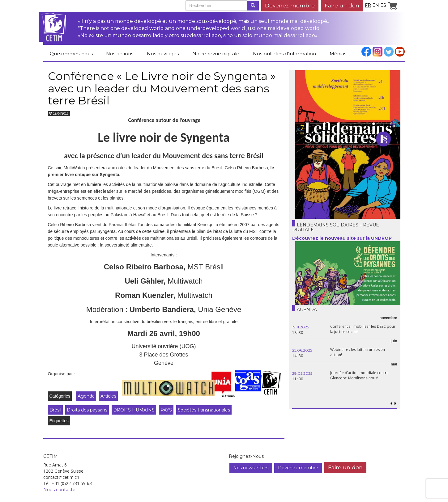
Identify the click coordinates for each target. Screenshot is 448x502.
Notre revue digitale (216, 54)
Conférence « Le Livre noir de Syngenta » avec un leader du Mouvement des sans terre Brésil (162, 88)
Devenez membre (290, 5)
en (376, 5)
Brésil (55, 410)
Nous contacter (60, 490)
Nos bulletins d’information (284, 54)
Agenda (86, 396)
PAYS (166, 410)
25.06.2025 (302, 350)
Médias (338, 54)
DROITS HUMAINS (134, 410)
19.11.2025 (301, 327)
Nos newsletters (251, 468)
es (383, 5)
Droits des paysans (87, 410)
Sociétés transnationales (204, 410)
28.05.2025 (302, 373)
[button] (396, 404)
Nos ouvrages (163, 54)
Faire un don (342, 5)
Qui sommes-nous (71, 54)
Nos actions (120, 54)
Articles (108, 396)
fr (368, 5)
